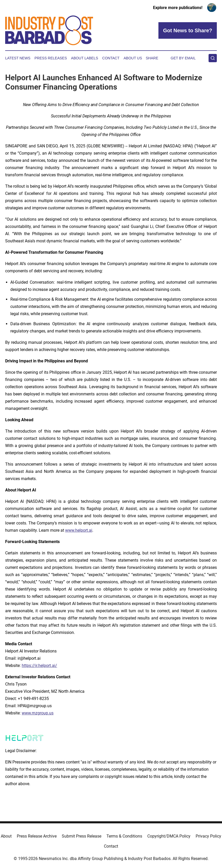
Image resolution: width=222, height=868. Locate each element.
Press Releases (51, 58)
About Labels (85, 58)
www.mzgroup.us (38, 713)
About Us (133, 58)
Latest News (18, 58)
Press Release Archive (37, 836)
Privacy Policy (208, 836)
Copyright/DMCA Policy (169, 836)
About (6, 836)
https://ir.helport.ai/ (39, 666)
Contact (111, 58)
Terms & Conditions (124, 836)
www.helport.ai (79, 530)
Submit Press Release (82, 836)
